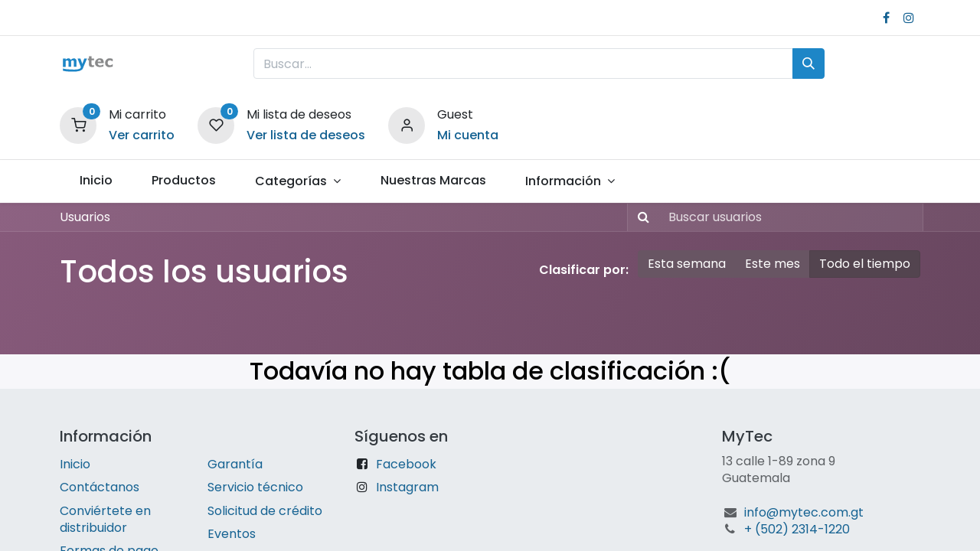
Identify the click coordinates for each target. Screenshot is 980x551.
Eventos (232, 534)
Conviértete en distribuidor (105, 519)
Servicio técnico (255, 487)
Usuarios (85, 217)
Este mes (773, 264)
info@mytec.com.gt (804, 512)
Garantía (235, 464)
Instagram (407, 487)
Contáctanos (100, 487)
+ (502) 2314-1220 (797, 529)
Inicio (75, 464)
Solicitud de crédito (265, 511)
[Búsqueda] (808, 64)
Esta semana (687, 264)
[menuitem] (96, 181)
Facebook (406, 464)
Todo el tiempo (865, 264)
